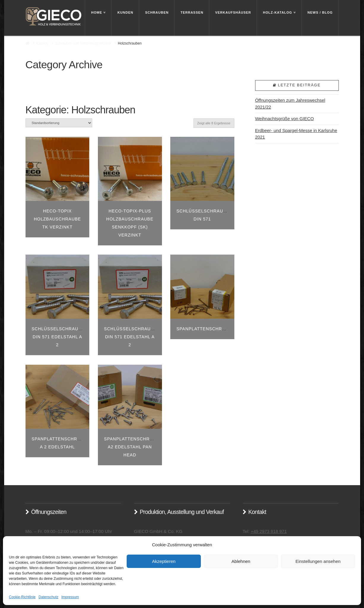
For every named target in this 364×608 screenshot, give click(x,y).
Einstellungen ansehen (318, 561)
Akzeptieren (164, 561)
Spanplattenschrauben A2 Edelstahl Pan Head (135, 447)
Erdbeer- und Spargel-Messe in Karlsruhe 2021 (296, 134)
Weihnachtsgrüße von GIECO (284, 119)
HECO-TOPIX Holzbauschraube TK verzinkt (57, 219)
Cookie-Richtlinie (22, 597)
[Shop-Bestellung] (59, 123)
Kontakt (257, 512)
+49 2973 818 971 (269, 531)
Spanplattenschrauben (207, 329)
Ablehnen (241, 561)
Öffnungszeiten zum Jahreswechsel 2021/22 (290, 104)
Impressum (70, 597)
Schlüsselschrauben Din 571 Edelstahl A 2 (60, 337)
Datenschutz (49, 597)
